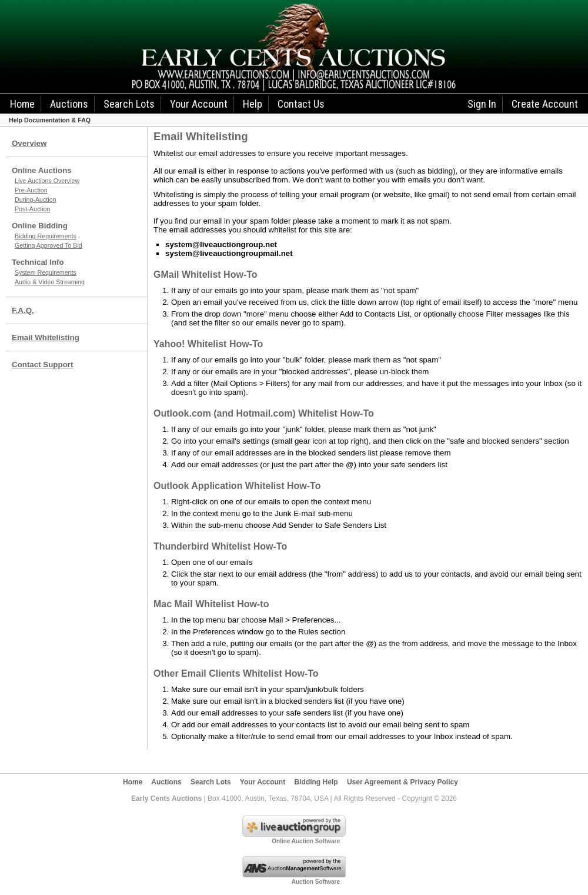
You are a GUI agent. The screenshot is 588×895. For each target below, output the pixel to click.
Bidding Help (316, 782)
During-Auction (35, 199)
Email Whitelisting (46, 337)
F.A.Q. (23, 310)
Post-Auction (32, 209)
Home (22, 104)
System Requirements (46, 272)
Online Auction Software (306, 841)
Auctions (69, 104)
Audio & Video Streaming (50, 282)
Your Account (199, 104)
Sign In (482, 104)
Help (253, 104)
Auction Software (316, 882)
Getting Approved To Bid (49, 245)
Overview (29, 143)
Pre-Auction (31, 190)
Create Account (545, 104)
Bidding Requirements (46, 236)
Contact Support (42, 365)
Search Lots (129, 104)
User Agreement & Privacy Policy (402, 782)
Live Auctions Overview (47, 181)
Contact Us (301, 104)
